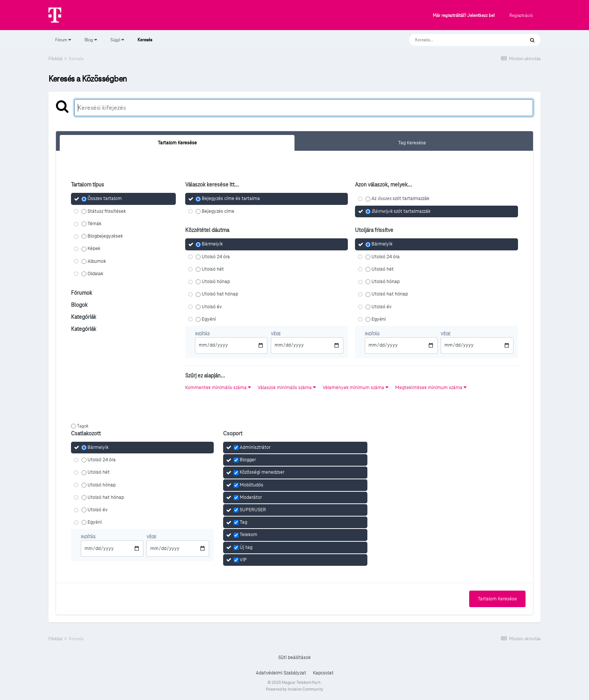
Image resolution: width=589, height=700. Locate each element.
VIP (243, 560)
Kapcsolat (323, 673)
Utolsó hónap (216, 282)
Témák (94, 224)
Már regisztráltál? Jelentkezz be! (464, 16)
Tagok (83, 426)
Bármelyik (212, 244)
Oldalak (95, 274)
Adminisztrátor (255, 447)
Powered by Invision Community (295, 689)
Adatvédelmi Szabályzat (281, 673)
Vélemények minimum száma (356, 388)
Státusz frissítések (107, 211)
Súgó (117, 40)
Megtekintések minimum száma (431, 388)
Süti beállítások (294, 658)
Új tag (246, 547)
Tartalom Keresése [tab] (177, 143)
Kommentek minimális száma (218, 388)
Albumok (97, 261)
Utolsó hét (213, 269)
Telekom (248, 535)
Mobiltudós (251, 485)
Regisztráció (521, 15)
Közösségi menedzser (262, 473)
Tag (243, 522)
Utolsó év (212, 307)
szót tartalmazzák (401, 211)
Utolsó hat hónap (220, 294)
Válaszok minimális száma (287, 388)
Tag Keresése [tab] (412, 143)
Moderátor (251, 497)
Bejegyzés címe (218, 211)
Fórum (63, 40)
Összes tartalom (105, 199)
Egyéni (209, 319)
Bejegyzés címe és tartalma (231, 199)
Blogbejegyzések (105, 236)
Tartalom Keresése (497, 599)
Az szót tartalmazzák (400, 199)
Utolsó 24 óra (216, 257)
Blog (91, 40)
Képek (94, 249)
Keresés (145, 43)
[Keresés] (459, 40)
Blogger (248, 460)
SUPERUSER (253, 510)
